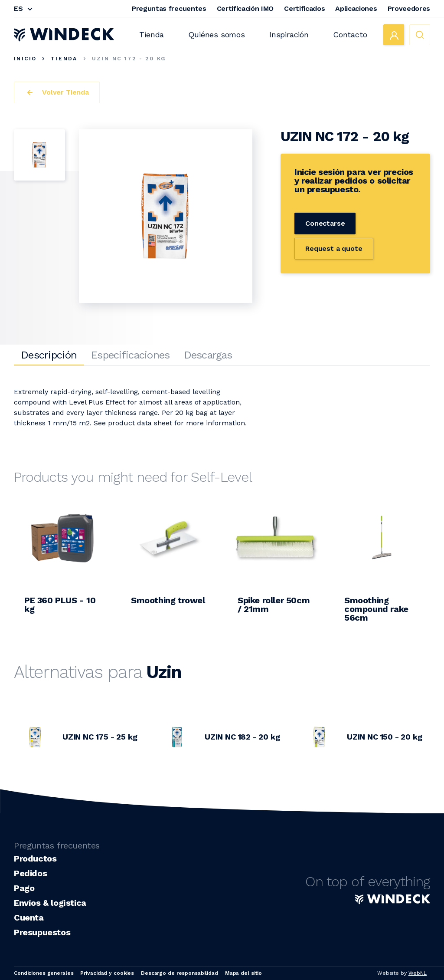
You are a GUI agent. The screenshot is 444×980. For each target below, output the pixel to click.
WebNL (418, 973)
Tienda (152, 35)
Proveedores (409, 8)
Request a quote (334, 248)
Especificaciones (130, 355)
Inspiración (289, 35)
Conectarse (325, 223)
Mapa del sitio (243, 973)
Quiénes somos (217, 35)
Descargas (208, 355)
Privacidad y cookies (107, 973)
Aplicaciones (356, 8)
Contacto (350, 35)
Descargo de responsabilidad (180, 973)
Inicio (25, 59)
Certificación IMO (245, 8)
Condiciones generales (44, 973)
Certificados (304, 8)
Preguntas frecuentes (169, 8)
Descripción (49, 355)
